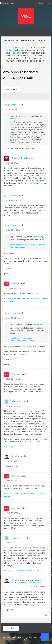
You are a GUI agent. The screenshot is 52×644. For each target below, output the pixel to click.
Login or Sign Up (43, 3)
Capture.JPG (9, 446)
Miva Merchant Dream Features (33, 41)
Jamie (16, 140)
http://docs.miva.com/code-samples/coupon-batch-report (22, 339)
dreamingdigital (19, 158)
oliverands (16, 401)
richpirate (16, 456)
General (15, 41)
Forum (7, 41)
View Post (14, 119)
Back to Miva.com (7, 3)
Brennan (16, 283)
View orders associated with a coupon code (28, 581)
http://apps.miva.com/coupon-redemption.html (24, 570)
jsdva (14, 105)
